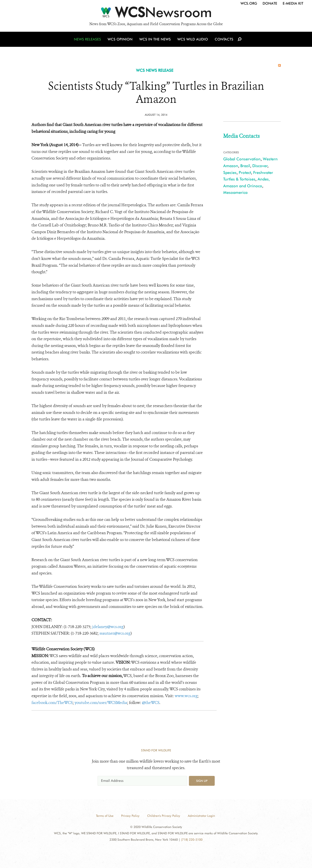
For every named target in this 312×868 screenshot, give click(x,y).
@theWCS (151, 703)
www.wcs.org (186, 696)
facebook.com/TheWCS (52, 703)
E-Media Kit (293, 3)
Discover (260, 166)
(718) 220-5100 (192, 840)
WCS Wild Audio (193, 40)
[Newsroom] (156, 14)
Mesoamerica (235, 192)
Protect (245, 172)
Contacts (224, 40)
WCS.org (249, 3)
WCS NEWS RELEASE (155, 70)
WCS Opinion (121, 40)
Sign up (202, 781)
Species (230, 172)
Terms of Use (105, 816)
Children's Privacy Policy (164, 816)
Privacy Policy (130, 816)
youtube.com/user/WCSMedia (101, 703)
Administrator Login (201, 816)
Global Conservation (242, 159)
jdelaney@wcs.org (108, 627)
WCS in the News (155, 40)
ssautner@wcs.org (115, 633)
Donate (270, 3)
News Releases (88, 40)
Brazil (245, 166)
